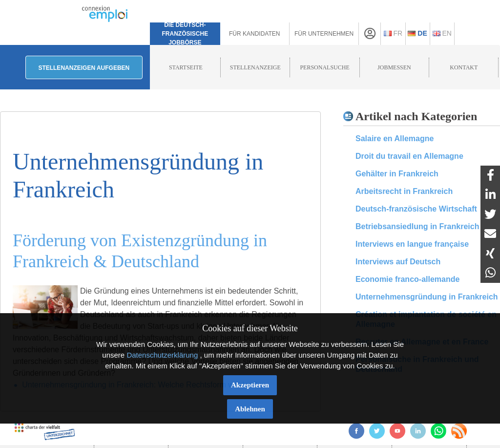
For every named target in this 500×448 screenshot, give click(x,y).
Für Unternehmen (324, 34)
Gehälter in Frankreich (397, 174)
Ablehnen (250, 409)
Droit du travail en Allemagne (409, 156)
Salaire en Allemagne (395, 139)
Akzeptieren (250, 385)
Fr (393, 33)
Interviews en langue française (412, 244)
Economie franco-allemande (407, 279)
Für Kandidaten (254, 34)
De (417, 33)
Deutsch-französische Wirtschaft (416, 209)
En (442, 33)
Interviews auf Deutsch (398, 262)
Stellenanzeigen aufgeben (84, 68)
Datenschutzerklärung (162, 355)
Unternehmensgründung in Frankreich (427, 297)
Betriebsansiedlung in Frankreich (417, 226)
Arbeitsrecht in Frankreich (404, 191)
